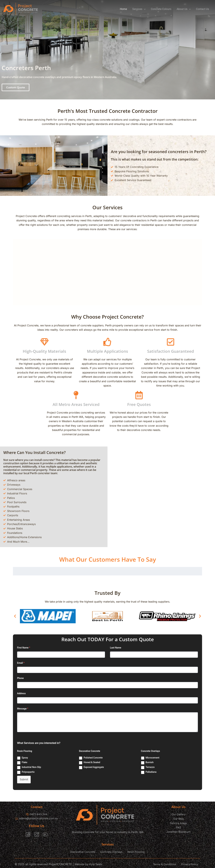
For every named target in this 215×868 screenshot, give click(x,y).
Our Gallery (178, 814)
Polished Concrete (93, 758)
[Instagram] (37, 835)
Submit (24, 779)
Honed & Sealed (92, 762)
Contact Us (202, 9)
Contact (37, 807)
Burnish (150, 762)
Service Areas (179, 823)
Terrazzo (150, 767)
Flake (25, 762)
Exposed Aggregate (94, 767)
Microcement (153, 758)
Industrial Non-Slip (31, 767)
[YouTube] (45, 835)
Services (139, 9)
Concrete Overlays (111, 852)
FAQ (179, 827)
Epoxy (25, 758)
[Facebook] (28, 835)
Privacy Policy (190, 864)
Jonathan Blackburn (178, 832)
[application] (144, 9)
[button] (16, 87)
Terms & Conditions (165, 864)
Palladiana (151, 772)
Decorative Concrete (83, 852)
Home (123, 9)
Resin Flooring (136, 852)
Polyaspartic (28, 772)
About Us (184, 9)
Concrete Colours (161, 9)
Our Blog (179, 819)
